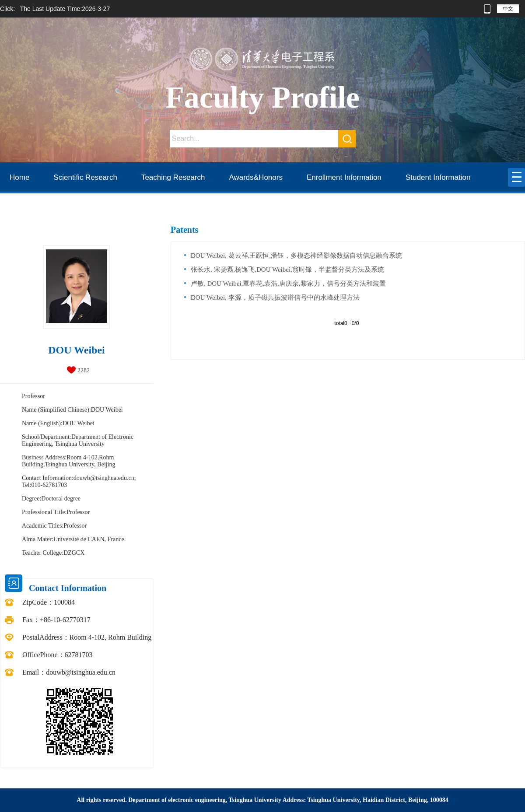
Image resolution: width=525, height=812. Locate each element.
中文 (508, 9)
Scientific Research (85, 177)
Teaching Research (173, 177)
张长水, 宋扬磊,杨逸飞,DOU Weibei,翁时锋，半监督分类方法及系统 (287, 269)
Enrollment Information (344, 177)
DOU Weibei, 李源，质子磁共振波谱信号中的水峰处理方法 (275, 297)
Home (19, 177)
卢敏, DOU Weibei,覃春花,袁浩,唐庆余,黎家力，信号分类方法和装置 (288, 283)
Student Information (438, 177)
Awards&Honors (256, 177)
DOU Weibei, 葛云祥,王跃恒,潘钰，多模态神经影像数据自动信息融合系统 (296, 255)
